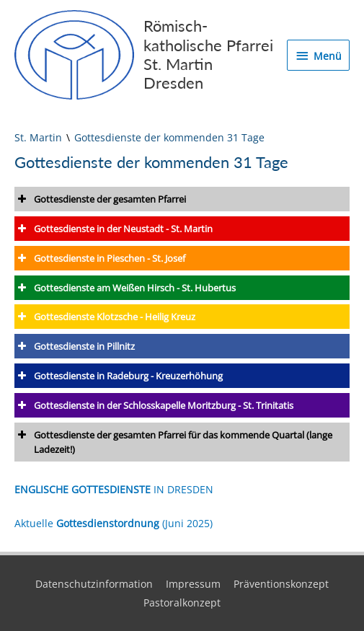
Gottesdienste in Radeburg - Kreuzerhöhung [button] (119, 376)
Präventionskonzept (281, 584)
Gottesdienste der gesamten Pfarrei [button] (100, 199)
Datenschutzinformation (94, 584)
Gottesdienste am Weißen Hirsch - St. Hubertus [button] (125, 288)
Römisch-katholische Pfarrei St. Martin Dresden (208, 54)
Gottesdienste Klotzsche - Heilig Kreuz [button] (105, 317)
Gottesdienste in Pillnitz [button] (75, 346)
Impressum (193, 584)
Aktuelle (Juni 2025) (114, 523)
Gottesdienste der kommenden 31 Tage (169, 137)
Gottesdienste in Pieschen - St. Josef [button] (100, 258)
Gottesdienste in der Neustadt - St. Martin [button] (114, 229)
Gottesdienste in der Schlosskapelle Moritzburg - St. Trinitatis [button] (154, 405)
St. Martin (38, 137)
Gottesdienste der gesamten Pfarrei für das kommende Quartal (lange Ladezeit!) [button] (173, 442)
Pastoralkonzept (182, 603)
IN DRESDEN (114, 489)
